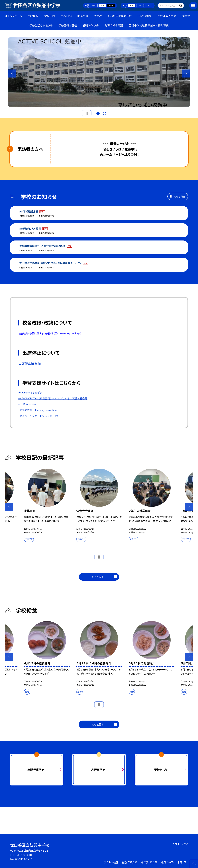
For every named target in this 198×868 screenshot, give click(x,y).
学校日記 (66, 16)
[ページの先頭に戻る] (194, 864)
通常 (94, 5)
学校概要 (33, 16)
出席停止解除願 (30, 363)
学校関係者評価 (68, 25)
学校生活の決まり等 (41, 25)
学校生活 (49, 16)
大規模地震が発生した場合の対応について (43, 246)
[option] (99, 72)
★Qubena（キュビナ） (31, 393)
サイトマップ (182, 844)
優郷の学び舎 (91, 25)
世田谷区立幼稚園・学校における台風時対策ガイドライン (51, 263)
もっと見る (180, 196)
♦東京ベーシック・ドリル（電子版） (39, 416)
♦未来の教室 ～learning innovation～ (39, 410)
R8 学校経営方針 (29, 211)
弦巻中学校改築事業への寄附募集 (149, 25)
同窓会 (186, 16)
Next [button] (186, 74)
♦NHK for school (27, 404)
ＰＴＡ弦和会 (144, 16)
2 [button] (104, 113)
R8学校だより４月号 (30, 228)
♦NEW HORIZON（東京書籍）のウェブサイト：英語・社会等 (53, 399)
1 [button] (98, 113)
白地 (102, 5)
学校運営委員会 (167, 16)
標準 (131, 5)
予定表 (98, 16)
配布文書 (83, 16)
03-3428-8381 (24, 855)
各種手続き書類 (114, 25)
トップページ (15, 16)
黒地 (111, 5)
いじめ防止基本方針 (120, 16)
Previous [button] (12, 74)
